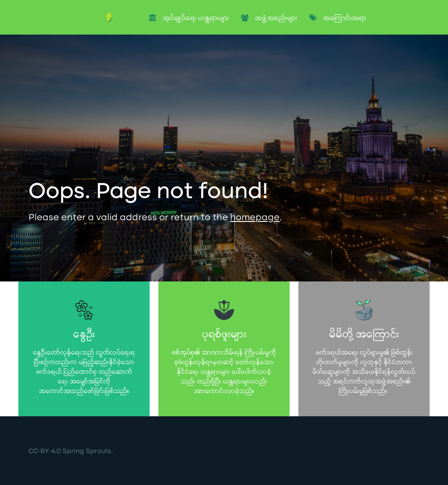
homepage (255, 218)
